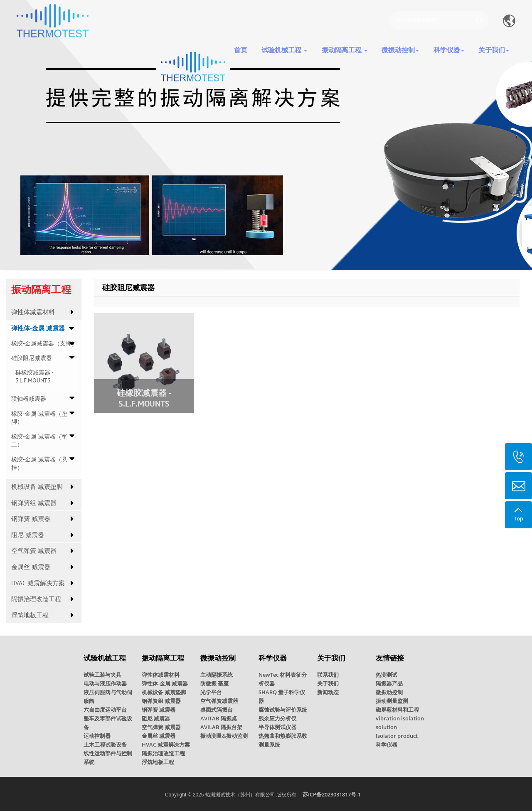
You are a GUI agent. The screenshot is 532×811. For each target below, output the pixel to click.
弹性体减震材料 (33, 312)
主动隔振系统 (217, 675)
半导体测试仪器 (277, 727)
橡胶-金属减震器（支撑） (44, 343)
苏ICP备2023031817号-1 (332, 794)
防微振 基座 (214, 683)
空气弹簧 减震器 (34, 551)
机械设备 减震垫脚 (37, 487)
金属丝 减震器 (31, 567)
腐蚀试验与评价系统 (283, 710)
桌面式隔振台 (217, 710)
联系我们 (328, 675)
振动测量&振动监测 (224, 736)
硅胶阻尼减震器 (32, 358)
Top (518, 512)
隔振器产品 (389, 683)
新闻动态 (328, 692)
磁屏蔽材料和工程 (397, 710)
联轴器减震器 (29, 399)
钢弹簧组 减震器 (34, 503)
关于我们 (328, 683)
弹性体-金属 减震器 (38, 328)
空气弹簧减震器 (219, 701)
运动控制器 (97, 736)
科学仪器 (387, 744)
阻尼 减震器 (28, 535)
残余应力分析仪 (277, 718)
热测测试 (387, 675)
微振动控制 (389, 692)
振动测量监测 (392, 701)
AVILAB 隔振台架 (221, 727)
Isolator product (397, 736)
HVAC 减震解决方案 (38, 583)
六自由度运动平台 (105, 710)
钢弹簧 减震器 (31, 519)
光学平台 (211, 692)
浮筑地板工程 (30, 615)
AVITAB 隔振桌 (219, 718)
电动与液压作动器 (105, 683)
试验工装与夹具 (102, 675)
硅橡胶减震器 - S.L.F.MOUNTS (34, 377)
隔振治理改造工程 (36, 599)
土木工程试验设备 (105, 744)
